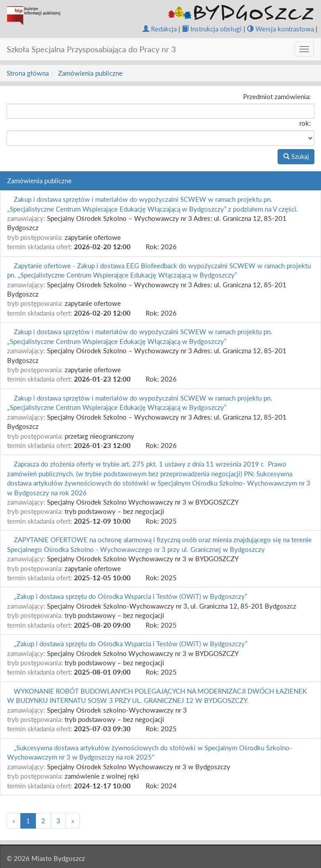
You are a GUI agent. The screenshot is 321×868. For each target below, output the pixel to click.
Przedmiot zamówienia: (277, 96)
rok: (305, 123)
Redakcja (160, 29)
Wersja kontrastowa (280, 29)
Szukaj (296, 156)
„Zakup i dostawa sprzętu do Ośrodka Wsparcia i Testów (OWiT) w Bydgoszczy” (130, 596)
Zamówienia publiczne (90, 73)
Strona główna (28, 73)
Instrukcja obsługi (212, 29)
